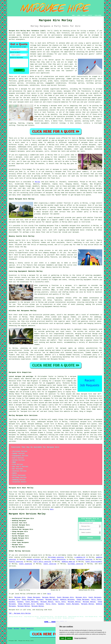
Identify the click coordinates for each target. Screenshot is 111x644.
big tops (48, 149)
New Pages (17, 629)
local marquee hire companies (39, 400)
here (52, 509)
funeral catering (16, 562)
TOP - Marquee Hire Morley (20, 613)
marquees (49, 193)
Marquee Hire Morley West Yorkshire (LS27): (28, 31)
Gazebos (12, 602)
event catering (50, 564)
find (15, 492)
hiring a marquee (88, 31)
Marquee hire (14, 182)
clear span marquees (83, 149)
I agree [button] (62, 638)
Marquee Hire (20, 597)
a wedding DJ (80, 557)
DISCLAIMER (98, 15)
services (36, 557)
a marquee (67, 285)
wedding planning (34, 559)
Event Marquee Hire (65, 597)
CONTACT (90, 15)
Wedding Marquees (67, 600)
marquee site (29, 302)
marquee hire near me (90, 394)
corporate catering (84, 559)
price (55, 176)
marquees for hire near (53, 398)
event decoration (59, 559)
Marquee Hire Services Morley (27, 514)
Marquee (27, 35)
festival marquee (86, 140)
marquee (32, 275)
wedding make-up (68, 562)
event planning (26, 564)
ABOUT (84, 15)
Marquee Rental (49, 597)
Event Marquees (95, 597)
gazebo (45, 140)
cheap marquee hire (44, 426)
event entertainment (94, 562)
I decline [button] (69, 638)
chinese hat (56, 151)
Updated (23, 629)
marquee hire (24, 419)
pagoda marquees (88, 147)
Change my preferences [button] (80, 638)
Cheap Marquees (34, 597)
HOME (73, 15)
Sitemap (10, 629)
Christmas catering (56, 557)
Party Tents (96, 600)
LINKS (79, 15)
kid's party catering (42, 562)
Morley (82, 138)
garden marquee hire (93, 433)
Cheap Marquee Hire (26, 604)
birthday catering (75, 564)
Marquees (40, 600)
